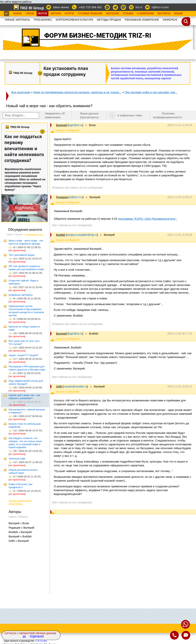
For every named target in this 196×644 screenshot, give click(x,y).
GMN (59, 386)
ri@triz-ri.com (160, 7)
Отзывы (128, 14)
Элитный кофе (17, 459)
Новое (17, 14)
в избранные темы (130, 115)
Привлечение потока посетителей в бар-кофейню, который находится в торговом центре (26, 311)
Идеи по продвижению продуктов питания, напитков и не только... (77, 92)
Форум (42, 14)
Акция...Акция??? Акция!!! (23, 355)
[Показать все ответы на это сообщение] (77, 188)
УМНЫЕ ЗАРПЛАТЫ (17, 20)
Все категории (21, 92)
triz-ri (139, 7)
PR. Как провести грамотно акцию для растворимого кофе (26, 268)
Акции (178, 14)
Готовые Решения (90, 14)
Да (24, 637)
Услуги (69, 14)
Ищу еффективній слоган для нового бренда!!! (26, 382)
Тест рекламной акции (22, 255)
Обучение (112, 14)
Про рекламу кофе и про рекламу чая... (151, 92)
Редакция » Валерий (21, 528)
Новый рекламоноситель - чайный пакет (24, 471)
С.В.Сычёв (41, 641)
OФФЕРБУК (170, 20)
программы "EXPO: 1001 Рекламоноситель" (147, 219)
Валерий (62, 125)
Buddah (61, 235)
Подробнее (37, 637)
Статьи (30, 14)
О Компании (145, 14)
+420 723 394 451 (90, 7)
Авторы (56, 14)
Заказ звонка (61, 7)
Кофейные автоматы (21, 295)
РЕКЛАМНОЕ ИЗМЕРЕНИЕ (142, 20)
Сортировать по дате (34, 235)
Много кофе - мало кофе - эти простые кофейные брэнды (26, 242)
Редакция (62, 197)
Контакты (164, 14)
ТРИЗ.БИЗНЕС (43, 20)
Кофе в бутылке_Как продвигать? (20, 486)
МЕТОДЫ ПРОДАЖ (109, 20)
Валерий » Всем (19, 523)
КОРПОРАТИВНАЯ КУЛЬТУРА (74, 20)
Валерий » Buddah (20, 536)
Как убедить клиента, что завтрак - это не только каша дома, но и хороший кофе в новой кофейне (25, 443)
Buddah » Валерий (20, 532)
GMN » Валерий (19, 541)
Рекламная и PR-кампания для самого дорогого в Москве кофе (27, 368)
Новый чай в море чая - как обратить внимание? (24, 397)
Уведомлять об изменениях (55, 115)
